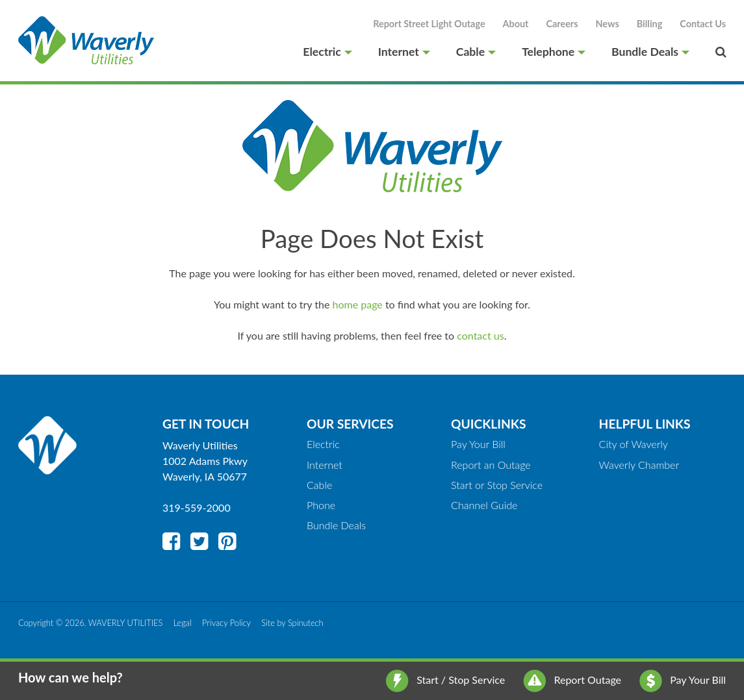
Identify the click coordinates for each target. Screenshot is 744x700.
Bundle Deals (650, 52)
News (608, 24)
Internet (404, 52)
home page (358, 304)
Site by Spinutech (292, 623)
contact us (480, 335)
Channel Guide (484, 505)
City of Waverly (634, 444)
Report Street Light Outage (429, 24)
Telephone (554, 52)
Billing (650, 24)
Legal (183, 623)
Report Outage (572, 680)
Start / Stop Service (445, 680)
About (516, 24)
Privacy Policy (226, 623)
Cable (476, 52)
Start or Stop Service (497, 485)
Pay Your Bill (683, 680)
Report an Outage (491, 465)
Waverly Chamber (639, 465)
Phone (321, 505)
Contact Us (703, 24)
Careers (562, 24)
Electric (327, 52)
